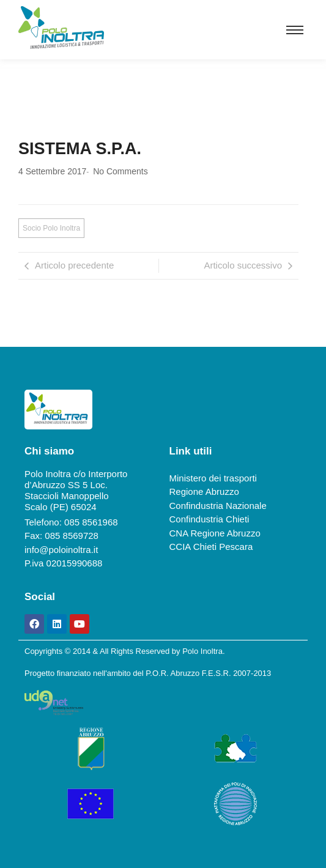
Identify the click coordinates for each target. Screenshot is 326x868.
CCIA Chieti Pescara (211, 547)
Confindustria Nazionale (218, 506)
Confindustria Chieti (209, 519)
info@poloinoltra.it (61, 550)
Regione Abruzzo (204, 491)
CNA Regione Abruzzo (215, 533)
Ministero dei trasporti (213, 478)
